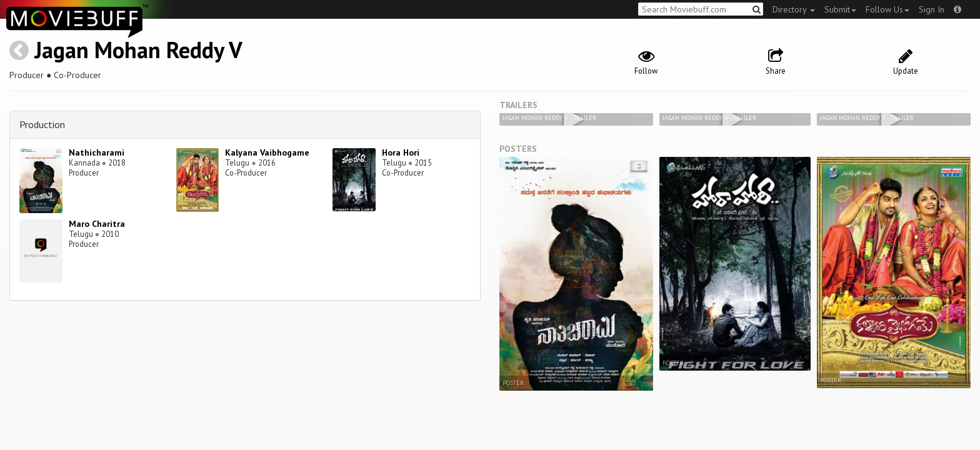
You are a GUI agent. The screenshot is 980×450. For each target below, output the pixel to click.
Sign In (932, 9)
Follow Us (887, 9)
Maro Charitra (97, 224)
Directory (794, 9)
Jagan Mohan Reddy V (138, 50)
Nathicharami (97, 152)
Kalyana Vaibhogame (267, 152)
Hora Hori (401, 152)
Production (42, 124)
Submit (840, 9)
